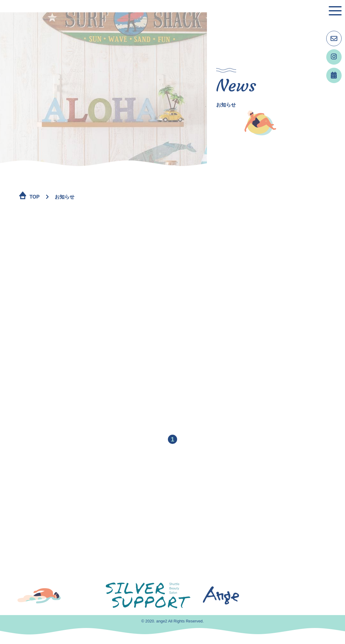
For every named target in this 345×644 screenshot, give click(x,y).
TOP (35, 197)
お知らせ (65, 197)
